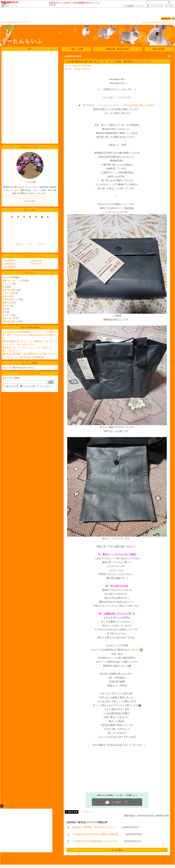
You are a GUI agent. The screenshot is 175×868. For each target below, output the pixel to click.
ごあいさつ (8, 284)
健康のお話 (8, 303)
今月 (30, 244)
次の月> (41, 244)
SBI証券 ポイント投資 (14, 281)
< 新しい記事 (76, 49)
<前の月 (19, 244)
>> (133, 6)
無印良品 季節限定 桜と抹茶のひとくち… (95, 827)
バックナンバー (30, 256)
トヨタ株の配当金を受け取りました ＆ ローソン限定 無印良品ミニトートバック (108, 62)
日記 (12, 22)
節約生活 (7, 306)
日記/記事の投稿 (30, 327)
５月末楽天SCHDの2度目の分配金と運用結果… (96, 834)
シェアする (85, 812)
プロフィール (23, 22)
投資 (5, 287)
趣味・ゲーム (11, 6)
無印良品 (109, 204)
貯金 (5, 309)
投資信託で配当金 (11, 321)
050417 (166, 19)
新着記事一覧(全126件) (118, 49)
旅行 (5, 312)
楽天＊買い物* (9, 318)
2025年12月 (36, 264)
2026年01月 (36, 261)
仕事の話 (7, 296)
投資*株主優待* (10, 290)
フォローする (30, 201)
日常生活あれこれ (11, 299)
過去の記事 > (159, 49)
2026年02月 (10, 267)
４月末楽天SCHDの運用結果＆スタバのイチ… (96, 841)
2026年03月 (10, 264)
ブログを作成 (156, 6)
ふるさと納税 (9, 293)
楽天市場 (169, 6)
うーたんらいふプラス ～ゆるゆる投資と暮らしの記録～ (125, 105)
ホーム (4, 22)
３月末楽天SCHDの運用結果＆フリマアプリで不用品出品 (30, 332)
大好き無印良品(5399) (82, 66)
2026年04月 (10, 261)
